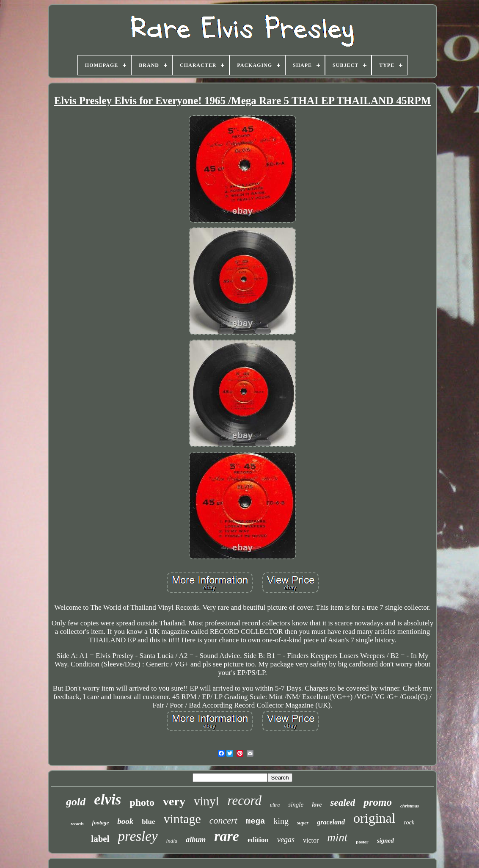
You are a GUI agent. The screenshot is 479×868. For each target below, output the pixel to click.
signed (385, 840)
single (296, 804)
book (125, 821)
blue (148, 822)
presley (138, 836)
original (374, 818)
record (245, 800)
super (303, 823)
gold (76, 802)
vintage (182, 819)
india (172, 841)
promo (378, 802)
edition (258, 840)
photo (142, 802)
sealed (343, 803)
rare (227, 836)
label (100, 839)
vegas (286, 840)
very (174, 801)
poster (362, 842)
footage (101, 822)
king (281, 821)
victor (311, 840)
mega (256, 821)
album (196, 840)
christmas (410, 806)
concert (223, 820)
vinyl (206, 801)
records (77, 824)
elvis (107, 800)
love (317, 805)
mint (337, 838)
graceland (331, 822)
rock (409, 822)
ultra (275, 805)
